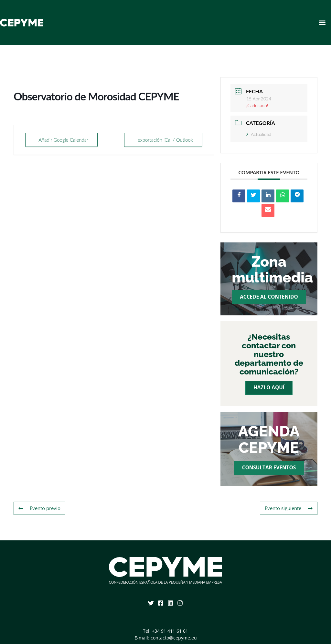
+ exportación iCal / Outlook (163, 140)
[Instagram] (180, 603)
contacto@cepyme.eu (174, 638)
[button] (322, 22)
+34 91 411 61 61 (170, 631)
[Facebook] (161, 603)
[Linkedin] (170, 603)
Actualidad (259, 134)
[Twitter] (151, 603)
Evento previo (39, 508)
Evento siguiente (289, 508)
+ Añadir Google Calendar (61, 140)
